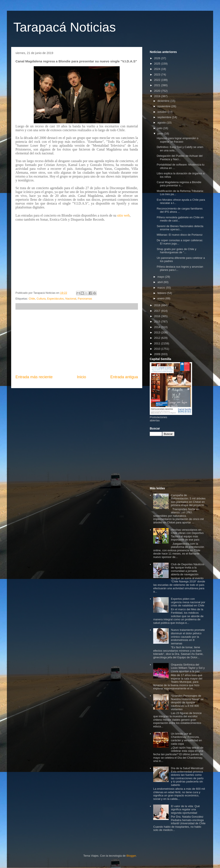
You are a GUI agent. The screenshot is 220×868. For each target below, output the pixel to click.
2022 (158, 80)
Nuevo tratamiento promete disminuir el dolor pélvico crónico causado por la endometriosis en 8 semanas (188, 637)
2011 (158, 343)
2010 (158, 349)
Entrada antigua (124, 377)
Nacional (71, 299)
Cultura (41, 299)
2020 (158, 91)
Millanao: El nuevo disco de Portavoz (180, 235)
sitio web (123, 215)
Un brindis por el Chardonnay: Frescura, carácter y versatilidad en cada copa (186, 739)
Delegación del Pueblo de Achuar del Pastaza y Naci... (180, 157)
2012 (158, 338)
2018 (158, 305)
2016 (158, 316)
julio (160, 128)
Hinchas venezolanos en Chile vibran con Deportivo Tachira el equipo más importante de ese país (187, 535)
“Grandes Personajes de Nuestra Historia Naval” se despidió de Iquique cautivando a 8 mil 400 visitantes (187, 702)
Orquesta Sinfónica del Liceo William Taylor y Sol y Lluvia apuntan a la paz (188, 668)
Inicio (81, 377)
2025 (158, 64)
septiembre (165, 117)
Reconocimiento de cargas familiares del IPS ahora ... (180, 210)
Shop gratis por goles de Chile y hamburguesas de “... (176, 251)
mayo (161, 277)
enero (161, 298)
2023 (158, 75)
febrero (162, 293)
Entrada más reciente (34, 377)
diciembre (164, 101)
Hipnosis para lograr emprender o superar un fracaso (177, 140)
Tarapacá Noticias (65, 27)
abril (160, 282)
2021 (158, 85)
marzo (162, 288)
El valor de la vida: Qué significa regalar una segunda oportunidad (185, 809)
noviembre (164, 106)
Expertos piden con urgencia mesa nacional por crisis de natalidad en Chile (188, 602)
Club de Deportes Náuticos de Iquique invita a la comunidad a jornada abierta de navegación (187, 569)
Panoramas (85, 299)
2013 (158, 332)
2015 (158, 322)
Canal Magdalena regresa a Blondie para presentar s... (179, 184)
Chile (32, 299)
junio (161, 133)
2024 (158, 69)
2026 (158, 58)
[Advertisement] (77, 342)
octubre (163, 112)
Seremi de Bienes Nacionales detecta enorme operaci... (180, 228)
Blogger (131, 856)
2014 (158, 327)
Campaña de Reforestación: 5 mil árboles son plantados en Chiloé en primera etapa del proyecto (188, 500)
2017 (158, 311)
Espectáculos (55, 299)
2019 (158, 96)
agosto (162, 123)
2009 (158, 354)
